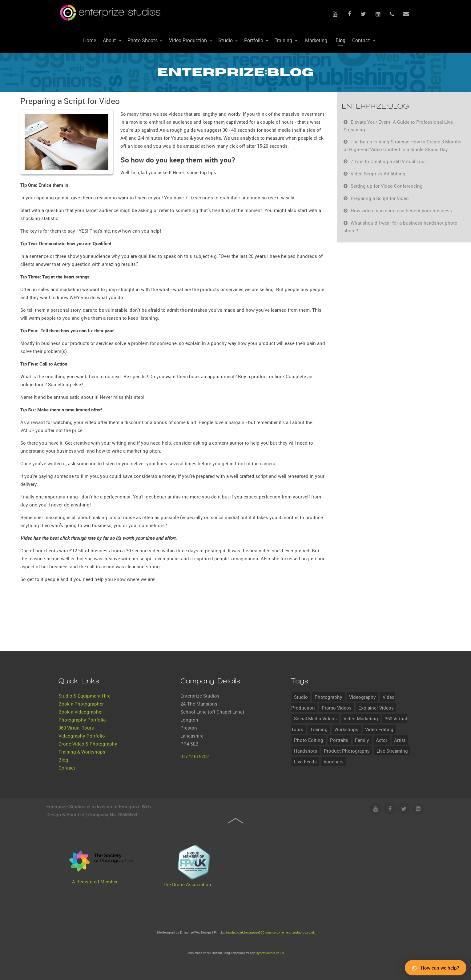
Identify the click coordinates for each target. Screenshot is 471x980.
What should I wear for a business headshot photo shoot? (401, 227)
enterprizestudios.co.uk (298, 932)
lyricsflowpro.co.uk (270, 953)
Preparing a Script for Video (380, 198)
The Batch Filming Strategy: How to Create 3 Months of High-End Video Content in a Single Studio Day (403, 145)
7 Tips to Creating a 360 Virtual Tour (388, 161)
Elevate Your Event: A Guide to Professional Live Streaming (398, 126)
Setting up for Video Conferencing (387, 186)
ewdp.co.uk (235, 932)
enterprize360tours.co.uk (263, 932)
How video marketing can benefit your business (401, 210)
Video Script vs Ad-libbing (378, 174)
